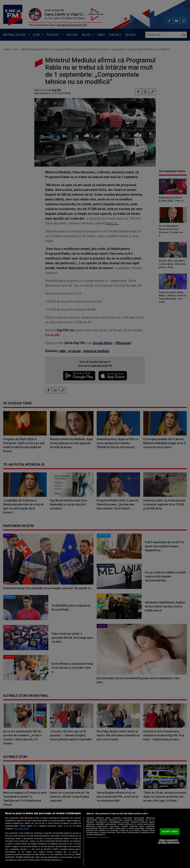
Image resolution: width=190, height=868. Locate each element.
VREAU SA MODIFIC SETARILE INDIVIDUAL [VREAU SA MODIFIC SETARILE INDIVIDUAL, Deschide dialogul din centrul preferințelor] (169, 841)
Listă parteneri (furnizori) (97, 837)
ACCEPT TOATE (170, 832)
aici (29, 849)
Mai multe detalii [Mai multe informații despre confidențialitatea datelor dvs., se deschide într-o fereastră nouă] (21, 829)
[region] (95, 838)
